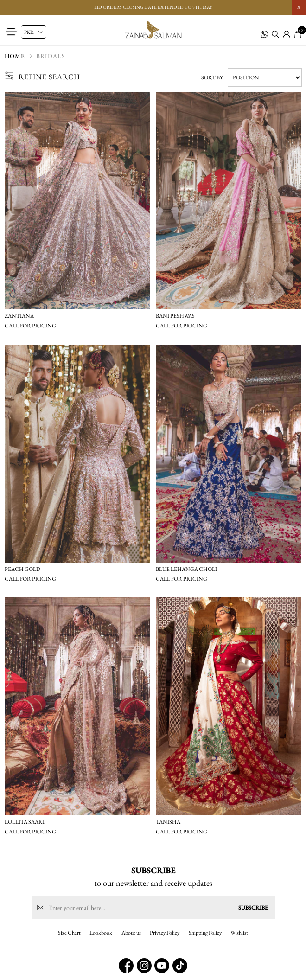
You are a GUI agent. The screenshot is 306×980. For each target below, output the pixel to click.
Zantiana (19, 316)
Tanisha (168, 822)
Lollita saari (25, 822)
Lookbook (101, 933)
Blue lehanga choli (186, 569)
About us (131, 933)
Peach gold (22, 569)
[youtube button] (162, 966)
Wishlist (239, 933)
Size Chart (69, 933)
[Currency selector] (34, 32)
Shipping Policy (205, 933)
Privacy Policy (165, 933)
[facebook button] (126, 966)
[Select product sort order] (265, 77)
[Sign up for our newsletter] (153, 908)
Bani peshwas (175, 316)
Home (15, 56)
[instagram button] (144, 966)
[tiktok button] (180, 966)
